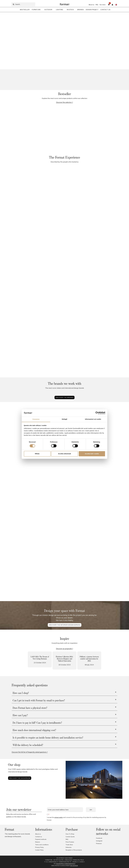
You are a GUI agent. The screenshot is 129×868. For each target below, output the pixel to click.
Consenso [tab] (36, 419)
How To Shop (70, 834)
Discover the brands (64, 397)
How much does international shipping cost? (34, 730)
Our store (102, 5)
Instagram (99, 841)
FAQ (97, 5)
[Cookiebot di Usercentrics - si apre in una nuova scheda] (97, 413)
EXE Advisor (74, 866)
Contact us (39, 837)
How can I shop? (21, 693)
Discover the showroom (20, 778)
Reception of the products (74, 850)
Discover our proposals (64, 649)
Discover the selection (64, 102)
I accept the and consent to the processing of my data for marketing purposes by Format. (76, 819)
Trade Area (69, 845)
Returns (38, 842)
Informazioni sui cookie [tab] (93, 419)
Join (91, 810)
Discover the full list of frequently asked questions (29, 752)
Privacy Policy (39, 847)
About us (91, 5)
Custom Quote (70, 837)
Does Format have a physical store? (30, 708)
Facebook (99, 838)
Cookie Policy (39, 850)
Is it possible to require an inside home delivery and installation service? (48, 738)
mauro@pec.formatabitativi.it (66, 864)
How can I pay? (20, 715)
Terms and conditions (42, 845)
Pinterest (99, 843)
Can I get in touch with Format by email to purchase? (39, 701)
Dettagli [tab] (64, 419)
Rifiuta (37, 454)
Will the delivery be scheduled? (28, 745)
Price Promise (70, 842)
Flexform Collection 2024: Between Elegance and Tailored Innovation (64, 659)
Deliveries (69, 847)
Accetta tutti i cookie (92, 454)
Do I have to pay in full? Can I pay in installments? (37, 723)
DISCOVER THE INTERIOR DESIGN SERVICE (65, 625)
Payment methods (41, 839)
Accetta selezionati (64, 454)
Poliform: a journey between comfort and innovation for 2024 (89, 659)
